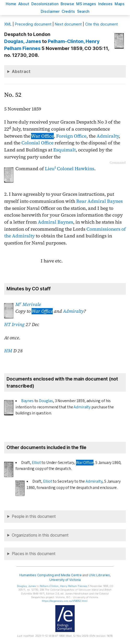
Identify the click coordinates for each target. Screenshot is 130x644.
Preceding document (33, 24)
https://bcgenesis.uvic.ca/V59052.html (65, 601)
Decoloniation (45, 4)
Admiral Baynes (55, 222)
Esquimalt (64, 150)
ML (8, 24)
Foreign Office (71, 136)
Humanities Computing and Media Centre (51, 575)
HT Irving (14, 324)
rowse (67, 4)
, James (23, 41)
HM (8, 351)
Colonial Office (37, 143)
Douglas (46, 401)
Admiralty (108, 136)
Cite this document (101, 24)
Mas (120, 4)
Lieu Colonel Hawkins (70, 169)
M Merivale (28, 304)
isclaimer (50, 11)
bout (24, 4)
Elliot (36, 463)
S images (86, 4)
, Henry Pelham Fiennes (63, 586)
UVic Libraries (99, 575)
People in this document (34, 516)
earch (83, 11)
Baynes (27, 401)
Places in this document (34, 554)
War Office (42, 136)
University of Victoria (65, 580)
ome (11, 4)
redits (68, 11)
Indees (105, 4)
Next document (68, 24)
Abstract (21, 71)
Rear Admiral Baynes (99, 201)
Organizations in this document (40, 535)
